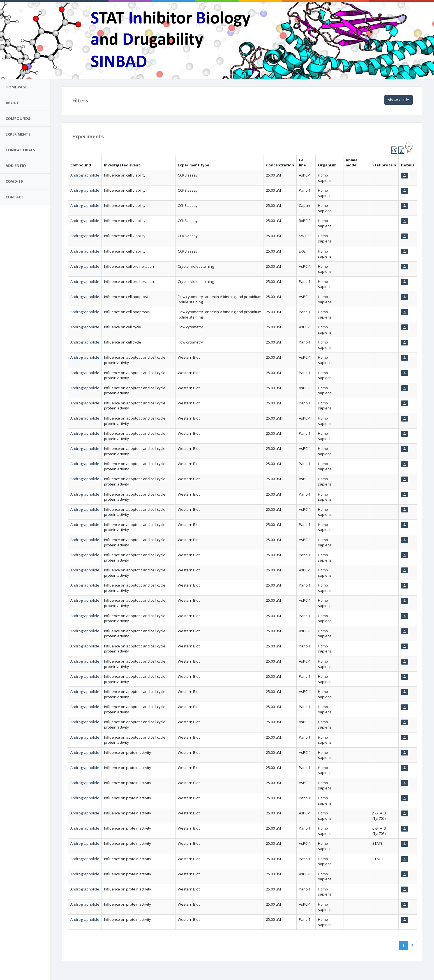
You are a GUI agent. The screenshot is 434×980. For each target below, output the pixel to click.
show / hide (399, 100)
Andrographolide (85, 175)
